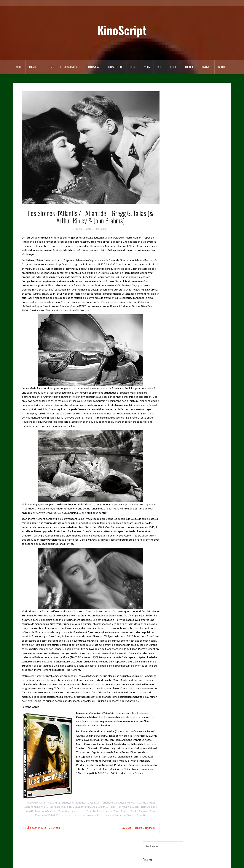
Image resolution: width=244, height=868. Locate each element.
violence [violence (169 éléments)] (198, 276)
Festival (206, 67)
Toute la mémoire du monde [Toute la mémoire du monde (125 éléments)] (186, 269)
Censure (189, 67)
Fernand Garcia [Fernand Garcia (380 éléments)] (214, 185)
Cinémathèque (115, 67)
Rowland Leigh (95, 815)
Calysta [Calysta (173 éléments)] (199, 147)
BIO (159, 67)
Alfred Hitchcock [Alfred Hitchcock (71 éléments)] (202, 139)
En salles (35, 67)
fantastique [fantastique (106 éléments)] (196, 185)
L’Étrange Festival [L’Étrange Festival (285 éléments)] (180, 231)
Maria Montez (121, 811)
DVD (55, 802)
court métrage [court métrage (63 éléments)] (178, 177)
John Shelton (49, 811)
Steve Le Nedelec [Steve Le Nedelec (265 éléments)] (211, 253)
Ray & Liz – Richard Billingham (138, 828)
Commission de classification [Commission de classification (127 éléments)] (186, 170)
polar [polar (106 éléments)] (208, 238)
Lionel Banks (104, 811)
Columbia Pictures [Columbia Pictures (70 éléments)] (180, 162)
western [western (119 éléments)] (210, 276)
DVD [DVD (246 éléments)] (219, 177)
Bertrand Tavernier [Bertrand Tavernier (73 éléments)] (181, 147)
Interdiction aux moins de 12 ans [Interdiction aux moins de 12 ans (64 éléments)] (188, 215)
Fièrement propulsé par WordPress (36, 863)
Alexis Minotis (127, 802)
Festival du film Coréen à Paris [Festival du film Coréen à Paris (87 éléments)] (187, 200)
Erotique (64, 802)
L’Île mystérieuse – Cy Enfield (44, 828)
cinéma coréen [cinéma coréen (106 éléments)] (178, 154)
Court (172, 67)
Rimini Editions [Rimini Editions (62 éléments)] (178, 246)
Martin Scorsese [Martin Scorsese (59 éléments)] (201, 231)
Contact (223, 67)
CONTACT (180, 341)
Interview (93, 67)
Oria (70, 863)
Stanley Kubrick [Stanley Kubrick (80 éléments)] (190, 253)
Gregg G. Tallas (107, 807)
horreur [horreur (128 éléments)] (217, 208)
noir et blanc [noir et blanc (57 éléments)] (177, 238)
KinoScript (122, 30)
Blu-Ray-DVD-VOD (70, 67)
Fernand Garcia (88, 807)
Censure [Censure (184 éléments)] (211, 147)
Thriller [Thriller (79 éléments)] (191, 261)
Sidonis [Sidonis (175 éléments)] (174, 253)
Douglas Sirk (64, 807)
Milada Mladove (139, 811)
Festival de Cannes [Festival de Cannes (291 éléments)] (193, 192)
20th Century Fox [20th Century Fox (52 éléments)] (180, 139)
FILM (50, 67)
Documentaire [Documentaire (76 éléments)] (205, 177)
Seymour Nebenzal (115, 815)
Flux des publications (185, 311)
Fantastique (77, 802)
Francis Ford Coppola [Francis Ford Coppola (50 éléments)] (182, 208)
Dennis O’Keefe (47, 807)
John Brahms (33, 811)
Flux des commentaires (186, 316)
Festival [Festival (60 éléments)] (175, 192)
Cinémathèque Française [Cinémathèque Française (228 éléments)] (203, 154)
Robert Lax (79, 815)
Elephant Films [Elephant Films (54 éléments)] (178, 185)
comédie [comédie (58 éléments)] (210, 170)
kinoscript (100, 229)
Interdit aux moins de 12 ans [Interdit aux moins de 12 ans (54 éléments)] (186, 223)
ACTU (19, 67)
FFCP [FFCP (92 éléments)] (209, 200)
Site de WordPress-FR (186, 320)
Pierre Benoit (64, 815)
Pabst (52, 815)
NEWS (96, 802)
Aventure (46, 802)
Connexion (179, 306)
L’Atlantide (64, 811)
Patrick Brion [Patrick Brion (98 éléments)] (194, 238)
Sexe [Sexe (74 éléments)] (210, 246)
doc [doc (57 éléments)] (192, 177)
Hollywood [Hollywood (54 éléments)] (203, 208)
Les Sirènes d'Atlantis (83, 811)
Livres (146, 67)
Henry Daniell (124, 807)
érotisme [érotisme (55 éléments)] (201, 284)
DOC (133, 67)
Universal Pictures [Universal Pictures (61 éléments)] (180, 276)
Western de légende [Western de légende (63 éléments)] (181, 284)
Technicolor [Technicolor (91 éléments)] (177, 261)
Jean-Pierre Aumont (145, 807)
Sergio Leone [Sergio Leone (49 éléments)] (197, 246)
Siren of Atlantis (137, 815)
